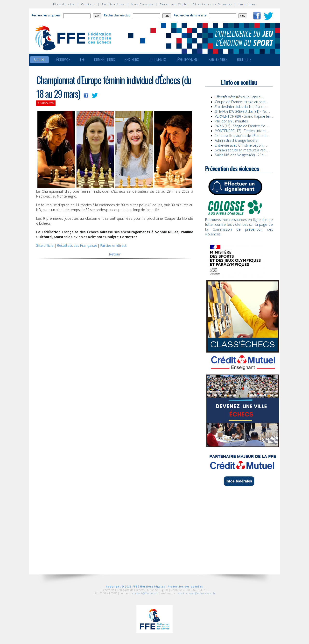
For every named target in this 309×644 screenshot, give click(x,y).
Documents (157, 60)
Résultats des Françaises (77, 245)
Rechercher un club (117, 15)
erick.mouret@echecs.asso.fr (197, 593)
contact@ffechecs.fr (145, 593)
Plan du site (64, 4)
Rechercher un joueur (46, 15)
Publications (113, 4)
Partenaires (218, 60)
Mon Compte (142, 4)
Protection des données (186, 587)
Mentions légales (153, 587)
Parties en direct (113, 245)
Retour (115, 254)
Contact (88, 4)
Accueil (39, 60)
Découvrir (63, 60)
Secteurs (132, 60)
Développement (187, 60)
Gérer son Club (173, 4)
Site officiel (45, 245)
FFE (82, 60)
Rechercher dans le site (190, 15)
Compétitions (105, 60)
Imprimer (247, 4)
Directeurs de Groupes (213, 4)
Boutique (244, 60)
